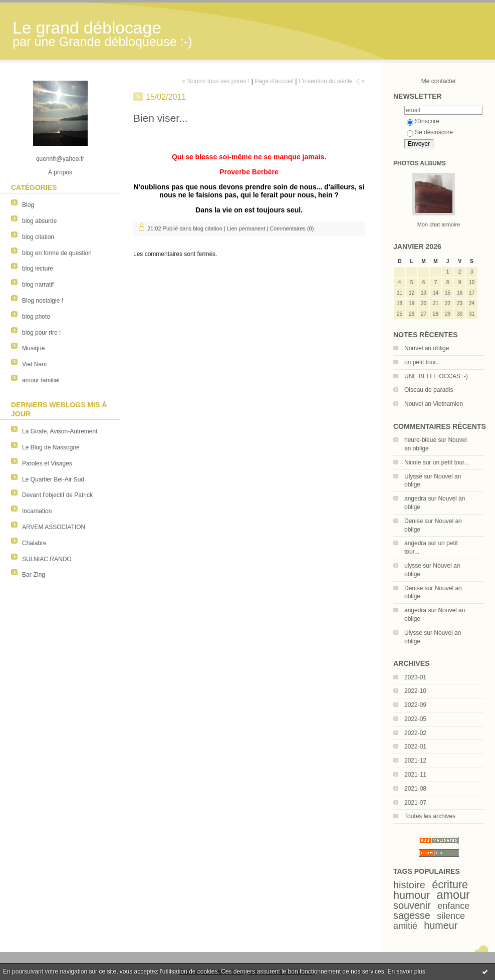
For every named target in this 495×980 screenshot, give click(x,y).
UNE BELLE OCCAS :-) (436, 376)
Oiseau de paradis (429, 390)
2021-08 (415, 789)
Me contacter (439, 81)
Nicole (413, 462)
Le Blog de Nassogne (51, 447)
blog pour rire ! (41, 333)
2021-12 (415, 761)
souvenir (412, 905)
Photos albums (420, 163)
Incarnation (37, 511)
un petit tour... (423, 362)
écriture (450, 885)
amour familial (41, 380)
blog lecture (38, 269)
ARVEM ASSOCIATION (54, 527)
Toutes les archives (430, 816)
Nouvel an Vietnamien (434, 404)
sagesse (412, 915)
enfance (453, 906)
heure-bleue (420, 440)
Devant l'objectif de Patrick (57, 495)
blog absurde (39, 221)
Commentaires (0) (292, 228)
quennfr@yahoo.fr (60, 159)
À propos (60, 172)
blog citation (38, 237)
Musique (33, 348)
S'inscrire (423, 121)
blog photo (36, 317)
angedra (415, 499)
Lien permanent (246, 228)
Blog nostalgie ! (43, 301)
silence (451, 916)
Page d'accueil (274, 81)
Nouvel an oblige (427, 348)
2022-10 (415, 691)
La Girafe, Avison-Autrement (60, 431)
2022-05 (415, 719)
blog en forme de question (57, 253)
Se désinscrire (430, 132)
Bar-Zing (34, 575)
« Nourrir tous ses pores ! (216, 81)
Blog (28, 205)
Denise (414, 521)
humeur (441, 925)
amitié (405, 926)
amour (453, 895)
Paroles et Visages (47, 463)
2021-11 (415, 775)
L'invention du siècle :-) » (332, 81)
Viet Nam (34, 364)
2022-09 (415, 705)
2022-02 (415, 733)
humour (412, 895)
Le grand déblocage (87, 28)
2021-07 (415, 803)
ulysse (413, 566)
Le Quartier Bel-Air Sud (53, 479)
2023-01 (415, 677)
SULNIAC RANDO (47, 559)
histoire (409, 885)
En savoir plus (406, 971)
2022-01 (415, 747)
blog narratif (38, 285)
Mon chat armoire (439, 224)
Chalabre (34, 543)
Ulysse (413, 476)
